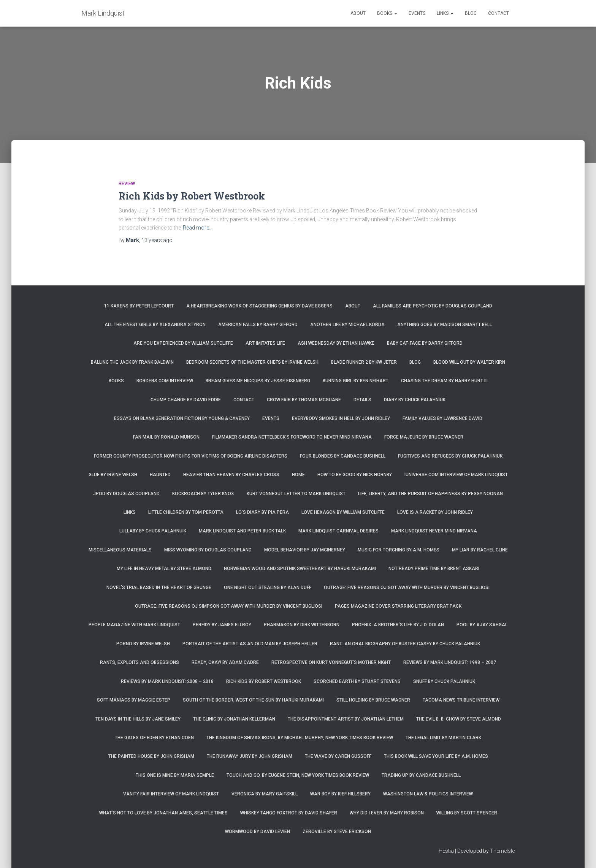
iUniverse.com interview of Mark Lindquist (456, 475)
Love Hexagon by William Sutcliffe (343, 512)
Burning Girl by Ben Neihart (356, 381)
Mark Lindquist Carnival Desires (338, 531)
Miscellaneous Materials (120, 550)
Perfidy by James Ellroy (222, 625)
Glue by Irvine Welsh (113, 475)
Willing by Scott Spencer (467, 813)
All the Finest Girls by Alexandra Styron (155, 325)
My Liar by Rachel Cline (480, 550)
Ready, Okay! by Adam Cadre (225, 662)
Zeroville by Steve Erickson (337, 832)
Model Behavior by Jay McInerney (305, 550)
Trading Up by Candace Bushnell (421, 775)
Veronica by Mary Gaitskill (265, 794)
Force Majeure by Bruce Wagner (424, 437)
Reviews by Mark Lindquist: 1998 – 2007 (450, 662)
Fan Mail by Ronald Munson (166, 437)
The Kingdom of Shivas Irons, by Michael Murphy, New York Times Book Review (300, 738)
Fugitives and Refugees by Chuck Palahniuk (450, 456)
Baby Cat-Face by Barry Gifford (425, 343)
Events (417, 13)
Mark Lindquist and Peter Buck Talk (242, 531)
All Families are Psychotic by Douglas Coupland (433, 306)
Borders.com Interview (165, 381)
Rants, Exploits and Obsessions (139, 662)
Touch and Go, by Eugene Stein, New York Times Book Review (298, 775)
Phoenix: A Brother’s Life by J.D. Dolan (398, 625)
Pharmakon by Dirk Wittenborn (302, 625)
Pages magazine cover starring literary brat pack (398, 606)
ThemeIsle (502, 851)
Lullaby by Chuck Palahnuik (153, 531)
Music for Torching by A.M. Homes (399, 550)
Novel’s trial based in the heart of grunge (159, 588)
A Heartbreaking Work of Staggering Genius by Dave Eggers (259, 306)
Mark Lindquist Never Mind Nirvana (434, 531)
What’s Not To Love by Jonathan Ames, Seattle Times (163, 813)
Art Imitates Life (265, 343)
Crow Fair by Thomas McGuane (304, 400)
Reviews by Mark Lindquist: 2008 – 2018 (167, 681)
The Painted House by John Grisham (151, 756)
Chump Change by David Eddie (186, 400)
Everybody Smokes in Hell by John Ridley (341, 418)
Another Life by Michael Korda (347, 325)
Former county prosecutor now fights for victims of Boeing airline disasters (191, 456)
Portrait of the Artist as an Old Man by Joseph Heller (250, 644)
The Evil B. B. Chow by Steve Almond (459, 719)
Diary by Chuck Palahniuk (415, 400)
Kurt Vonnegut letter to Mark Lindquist (296, 494)
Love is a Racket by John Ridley (435, 512)
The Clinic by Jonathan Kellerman (234, 719)
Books (387, 13)
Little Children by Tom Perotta (186, 512)
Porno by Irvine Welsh (143, 644)
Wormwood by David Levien (258, 832)
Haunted (160, 475)
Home (298, 475)
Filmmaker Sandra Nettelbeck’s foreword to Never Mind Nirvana (292, 437)
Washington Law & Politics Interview (428, 794)
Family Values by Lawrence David (442, 418)
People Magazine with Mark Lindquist (134, 625)
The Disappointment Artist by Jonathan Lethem (346, 719)
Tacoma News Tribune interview (461, 700)
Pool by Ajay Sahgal (482, 625)
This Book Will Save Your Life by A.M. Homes (436, 756)
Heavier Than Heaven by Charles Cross (231, 475)
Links (445, 13)
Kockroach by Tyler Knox (203, 494)
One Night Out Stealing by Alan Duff (268, 588)
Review (127, 184)
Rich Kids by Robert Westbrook (192, 196)
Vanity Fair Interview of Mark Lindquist (171, 794)
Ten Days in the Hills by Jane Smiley (138, 719)
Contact (499, 13)
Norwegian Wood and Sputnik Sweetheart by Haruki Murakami (300, 569)
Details (362, 400)
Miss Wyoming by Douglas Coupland (208, 550)
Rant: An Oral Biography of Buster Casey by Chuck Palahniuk (405, 644)
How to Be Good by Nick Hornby (355, 475)
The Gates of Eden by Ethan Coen (154, 738)
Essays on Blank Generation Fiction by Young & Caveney (182, 418)
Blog (471, 13)
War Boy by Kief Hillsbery (340, 794)
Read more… (198, 228)
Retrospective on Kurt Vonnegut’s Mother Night (331, 662)
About (358, 13)
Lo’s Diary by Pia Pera (262, 512)
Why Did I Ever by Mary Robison (387, 813)
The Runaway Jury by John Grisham (250, 756)
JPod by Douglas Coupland (126, 494)
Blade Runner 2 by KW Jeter (364, 362)
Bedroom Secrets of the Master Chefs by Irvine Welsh (252, 362)
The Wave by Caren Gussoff (338, 756)
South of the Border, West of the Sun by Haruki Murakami (253, 700)
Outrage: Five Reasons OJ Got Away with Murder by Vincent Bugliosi (407, 588)
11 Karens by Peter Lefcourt (139, 306)
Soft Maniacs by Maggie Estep (134, 700)
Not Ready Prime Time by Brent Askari (434, 569)
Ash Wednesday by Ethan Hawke (336, 343)
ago (157, 240)
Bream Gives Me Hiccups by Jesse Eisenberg (258, 381)
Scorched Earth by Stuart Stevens (357, 681)
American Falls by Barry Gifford (258, 325)
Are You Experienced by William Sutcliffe (183, 343)
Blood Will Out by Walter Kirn (469, 362)
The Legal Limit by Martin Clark (443, 738)
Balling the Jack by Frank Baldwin (132, 362)
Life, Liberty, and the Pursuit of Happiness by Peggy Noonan (430, 494)
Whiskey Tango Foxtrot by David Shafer (289, 813)
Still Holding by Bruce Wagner (373, 700)
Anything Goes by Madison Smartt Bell (445, 325)
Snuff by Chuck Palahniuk (444, 681)
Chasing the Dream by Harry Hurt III (444, 381)
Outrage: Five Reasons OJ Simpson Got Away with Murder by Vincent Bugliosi (229, 606)
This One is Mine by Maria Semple (175, 775)
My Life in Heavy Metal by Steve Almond (164, 569)
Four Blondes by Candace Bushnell (343, 456)
